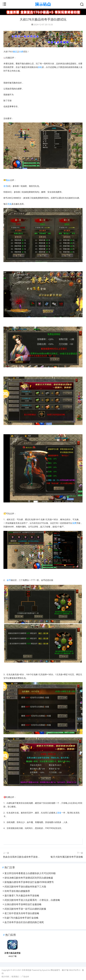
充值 (10, 204)
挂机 (40, 67)
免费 (74, 523)
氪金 (8, 180)
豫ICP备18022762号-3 (71, 970)
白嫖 (21, 51)
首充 (5, 186)
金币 (9, 580)
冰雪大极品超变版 (12, 953)
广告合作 (25, 977)
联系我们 (15, 977)
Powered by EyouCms (41, 970)
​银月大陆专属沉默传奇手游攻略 (67, 857)
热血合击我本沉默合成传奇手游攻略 (22, 857)
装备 (59, 813)
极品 (15, 51)
